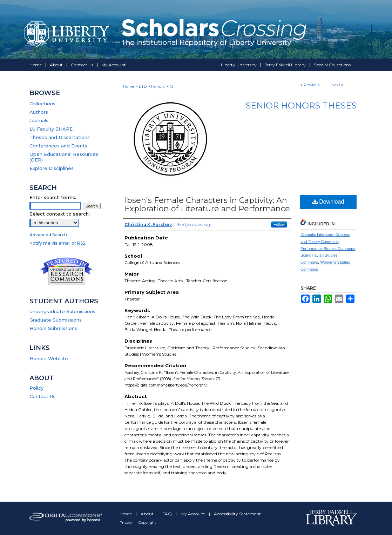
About (148, 514)
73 (171, 86)
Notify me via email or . (58, 243)
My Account (193, 514)
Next (336, 85)
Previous (312, 85)
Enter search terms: (53, 197)
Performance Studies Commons (328, 249)
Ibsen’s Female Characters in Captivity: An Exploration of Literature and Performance (207, 204)
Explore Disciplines (52, 168)
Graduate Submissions (56, 320)
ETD (143, 86)
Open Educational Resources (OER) (64, 157)
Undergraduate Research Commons (66, 271)
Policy (36, 388)
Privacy (126, 523)
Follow (279, 224)
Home (129, 86)
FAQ (168, 514)
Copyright (147, 523)
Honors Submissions (53, 328)
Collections (42, 104)
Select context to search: (60, 214)
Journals (39, 120)
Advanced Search (48, 235)
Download (328, 202)
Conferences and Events (58, 146)
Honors (158, 86)
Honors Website (49, 358)
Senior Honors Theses (301, 105)
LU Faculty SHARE (51, 129)
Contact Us (42, 396)
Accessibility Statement (237, 514)
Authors (39, 112)
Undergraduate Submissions (62, 311)
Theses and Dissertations (60, 137)
